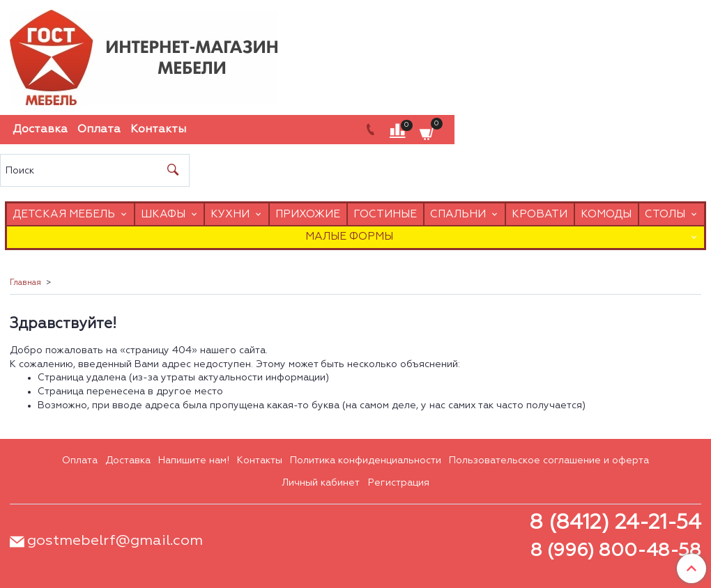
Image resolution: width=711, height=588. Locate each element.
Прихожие (308, 214)
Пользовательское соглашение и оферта (549, 461)
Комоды (606, 214)
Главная (25, 283)
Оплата (99, 130)
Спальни (458, 214)
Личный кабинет (321, 483)
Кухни (230, 214)
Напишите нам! (194, 461)
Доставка (40, 130)
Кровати (540, 214)
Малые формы (349, 237)
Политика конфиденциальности (366, 461)
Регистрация (399, 483)
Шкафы (163, 214)
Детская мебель (64, 214)
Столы (665, 214)
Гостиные (385, 214)
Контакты (158, 130)
